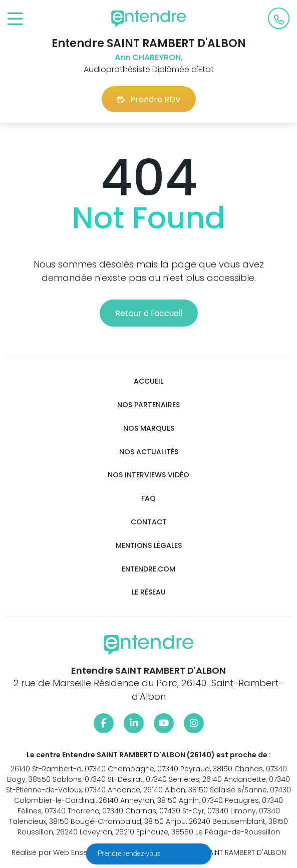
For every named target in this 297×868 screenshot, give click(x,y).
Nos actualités (149, 452)
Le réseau (149, 592)
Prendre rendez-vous (130, 853)
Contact (149, 522)
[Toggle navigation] (15, 19)
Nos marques (149, 428)
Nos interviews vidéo (148, 475)
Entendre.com (148, 569)
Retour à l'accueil (149, 313)
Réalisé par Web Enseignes (59, 852)
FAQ (148, 499)
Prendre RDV (149, 99)
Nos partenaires (148, 405)
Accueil (148, 381)
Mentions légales (149, 546)
